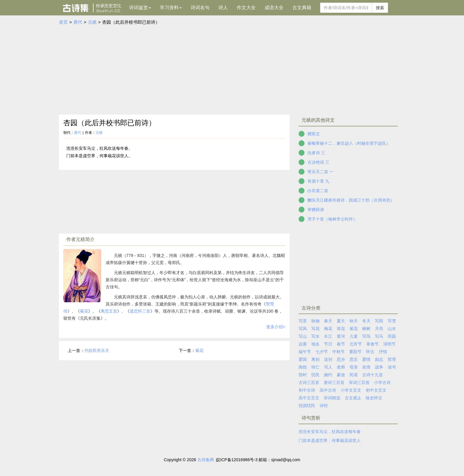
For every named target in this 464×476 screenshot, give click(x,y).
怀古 (370, 352)
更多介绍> (276, 327)
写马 (379, 336)
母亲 (354, 367)
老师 (341, 367)
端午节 (305, 352)
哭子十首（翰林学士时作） (332, 219)
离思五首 (109, 311)
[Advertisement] (232, 70)
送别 (328, 359)
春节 (341, 344)
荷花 (341, 329)
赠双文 (314, 134)
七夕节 (322, 352)
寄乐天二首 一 (320, 172)
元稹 (92, 22)
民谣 (354, 375)
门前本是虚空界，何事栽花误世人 (330, 440)
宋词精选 (332, 398)
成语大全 (274, 8)
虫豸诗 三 (316, 153)
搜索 (380, 8)
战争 (379, 367)
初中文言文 (376, 390)
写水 (315, 336)
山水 (392, 329)
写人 (328, 367)
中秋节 (339, 352)
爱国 (303, 359)
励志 (379, 359)
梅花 (328, 329)
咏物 (315, 321)
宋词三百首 (359, 382)
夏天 (341, 321)
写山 (303, 336)
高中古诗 (328, 390)
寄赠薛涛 (316, 210)
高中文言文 (309, 398)
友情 (366, 367)
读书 (392, 367)
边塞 (303, 344)
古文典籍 (302, 8)
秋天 (354, 321)
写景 (303, 321)
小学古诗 (382, 382)
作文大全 (246, 8)
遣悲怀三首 (140, 311)
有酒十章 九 (318, 181)
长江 (328, 336)
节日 (328, 344)
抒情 (383, 352)
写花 (315, 329)
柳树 (366, 329)
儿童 (354, 336)
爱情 (366, 359)
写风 (303, 329)
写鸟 (366, 336)
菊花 (84, 311)
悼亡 (315, 367)
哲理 (392, 359)
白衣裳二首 (318, 191)
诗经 (324, 406)
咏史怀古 (374, 398)
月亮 (379, 329)
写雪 (392, 321)
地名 (315, 344)
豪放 (341, 375)
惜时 (303, 375)
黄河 (341, 336)
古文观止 (353, 398)
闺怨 (303, 367)
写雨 (379, 321)
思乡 (341, 359)
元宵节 (356, 344)
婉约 (328, 375)
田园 (392, 336)
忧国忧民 (307, 406)
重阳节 (355, 352)
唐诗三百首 (334, 382)
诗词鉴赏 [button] (140, 8)
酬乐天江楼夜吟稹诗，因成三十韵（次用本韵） (351, 200)
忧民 (315, 375)
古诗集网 (206, 460)
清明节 (389, 344)
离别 (315, 359)
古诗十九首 (373, 375)
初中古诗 (307, 390)
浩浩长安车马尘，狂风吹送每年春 (330, 432)
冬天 (366, 321)
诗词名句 (200, 8)
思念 (354, 359)
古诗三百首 (309, 382)
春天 (328, 321)
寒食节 (373, 344)
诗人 (223, 8)
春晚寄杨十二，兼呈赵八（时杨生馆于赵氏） (349, 143)
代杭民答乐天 (97, 350)
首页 (63, 22)
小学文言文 (351, 390)
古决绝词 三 (318, 162)
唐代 (78, 22)
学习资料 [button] (171, 8)
